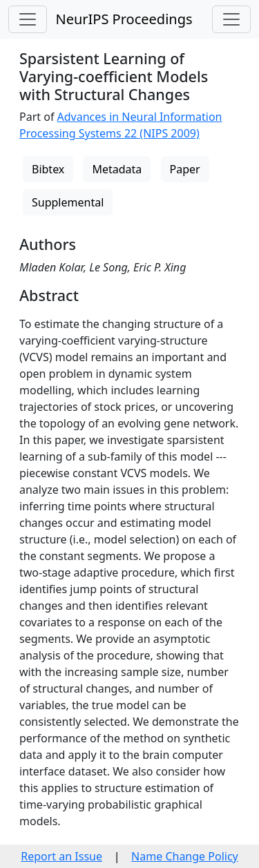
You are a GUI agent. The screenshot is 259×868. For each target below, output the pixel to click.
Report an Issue (61, 856)
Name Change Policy (185, 856)
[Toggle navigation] (28, 19)
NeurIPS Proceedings (124, 19)
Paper (185, 169)
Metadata (117, 169)
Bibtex (48, 169)
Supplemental (68, 202)
